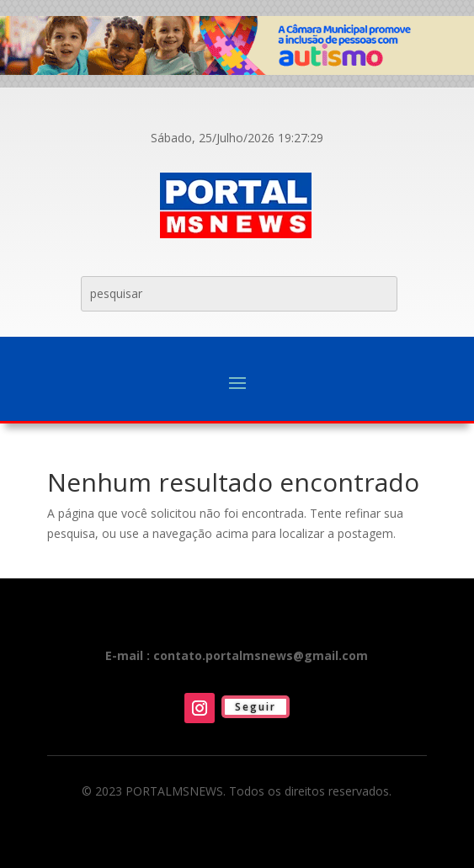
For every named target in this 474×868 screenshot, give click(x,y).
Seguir (256, 707)
